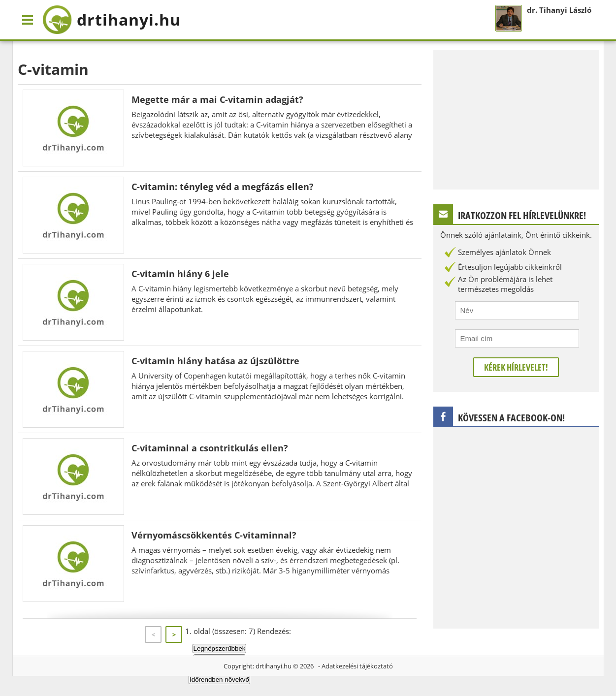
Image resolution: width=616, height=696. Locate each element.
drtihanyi (112, 20)
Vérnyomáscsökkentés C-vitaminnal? (214, 535)
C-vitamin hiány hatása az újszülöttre (215, 361)
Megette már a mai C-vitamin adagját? (217, 99)
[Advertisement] (516, 119)
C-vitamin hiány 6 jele (180, 274)
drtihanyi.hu (274, 666)
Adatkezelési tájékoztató (357, 666)
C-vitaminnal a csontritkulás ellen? (210, 448)
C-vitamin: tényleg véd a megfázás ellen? (223, 187)
